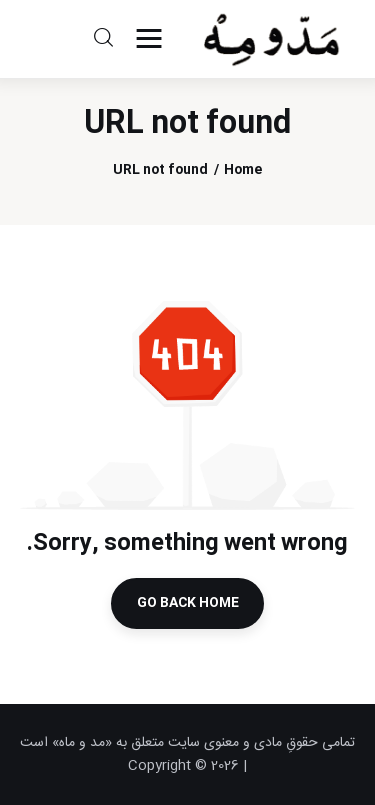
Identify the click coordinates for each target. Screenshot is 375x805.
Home (243, 170)
